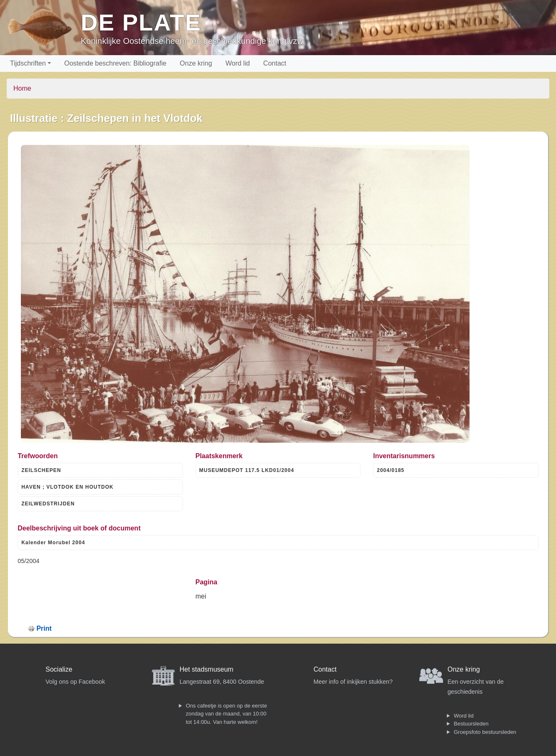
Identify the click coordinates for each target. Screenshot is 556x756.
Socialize (59, 669)
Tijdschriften (28, 63)
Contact (275, 63)
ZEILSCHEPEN (41, 470)
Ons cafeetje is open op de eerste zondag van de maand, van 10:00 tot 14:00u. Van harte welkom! (226, 714)
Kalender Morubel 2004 (53, 543)
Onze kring (196, 63)
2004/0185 (391, 470)
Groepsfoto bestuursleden (485, 732)
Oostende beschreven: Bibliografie (116, 63)
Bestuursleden (471, 724)
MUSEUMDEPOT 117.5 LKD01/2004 (247, 470)
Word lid (238, 63)
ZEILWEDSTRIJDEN (48, 504)
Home (22, 88)
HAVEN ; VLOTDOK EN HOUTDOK (67, 487)
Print (44, 628)
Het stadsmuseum (207, 669)
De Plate (141, 22)
